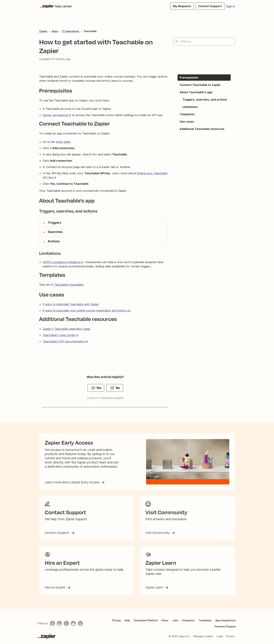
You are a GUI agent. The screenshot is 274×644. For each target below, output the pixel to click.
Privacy (231, 636)
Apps (55, 31)
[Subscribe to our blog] (80, 623)
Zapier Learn (155, 587)
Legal (220, 636)
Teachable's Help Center (59, 335)
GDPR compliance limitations (62, 262)
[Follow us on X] (66, 623)
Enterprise (188, 620)
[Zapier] (46, 636)
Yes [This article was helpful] (99, 388)
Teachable (90, 31)
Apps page (63, 142)
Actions (54, 241)
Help (127, 620)
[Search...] (204, 41)
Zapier (43, 31)
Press (165, 620)
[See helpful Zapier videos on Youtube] (73, 623)
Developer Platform (146, 620)
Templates (205, 620)
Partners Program (225, 626)
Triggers (55, 223)
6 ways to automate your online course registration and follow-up (86, 310)
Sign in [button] (230, 6)
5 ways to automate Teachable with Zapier (71, 304)
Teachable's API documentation (64, 341)
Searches (55, 232)
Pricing (116, 620)
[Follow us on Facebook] (52, 623)
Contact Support (57, 533)
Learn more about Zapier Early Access (72, 482)
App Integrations (226, 620)
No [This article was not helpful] (118, 388)
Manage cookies (203, 636)
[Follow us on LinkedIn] (59, 623)
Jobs (175, 620)
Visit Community (158, 533)
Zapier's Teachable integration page (66, 329)
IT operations (71, 31)
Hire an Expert (55, 587)
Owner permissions (55, 115)
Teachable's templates (69, 285)
